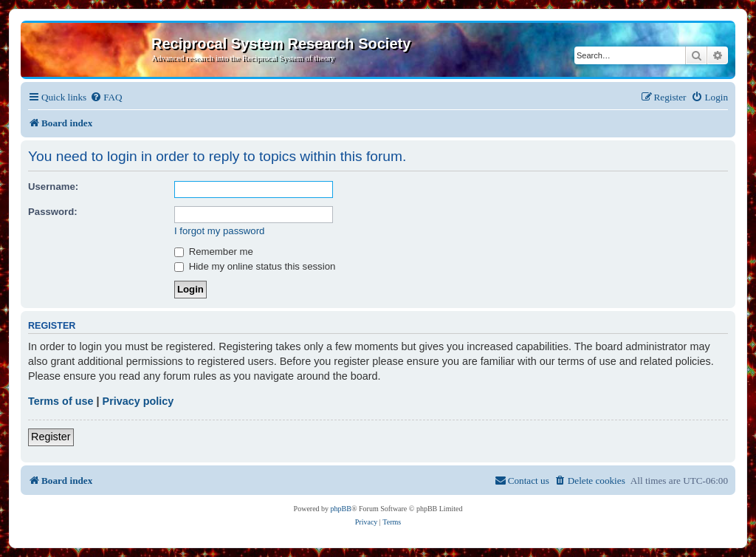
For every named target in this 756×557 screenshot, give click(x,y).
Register (51, 437)
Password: (53, 212)
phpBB (341, 509)
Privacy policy (138, 401)
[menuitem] (106, 97)
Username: (53, 187)
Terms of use (61, 401)
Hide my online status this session (255, 266)
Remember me (214, 252)
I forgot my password (219, 231)
